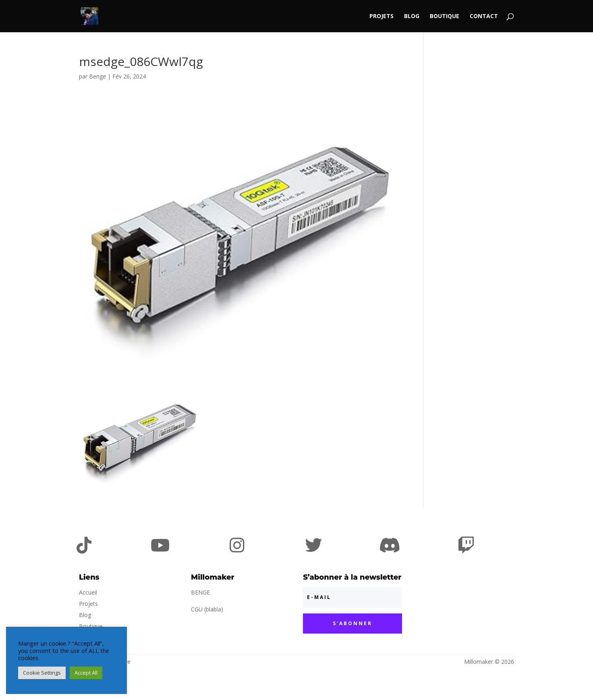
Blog (412, 17)
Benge (97, 76)
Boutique (445, 17)
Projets (382, 17)
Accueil (88, 592)
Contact (484, 17)
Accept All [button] (86, 673)
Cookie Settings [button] (42, 673)
